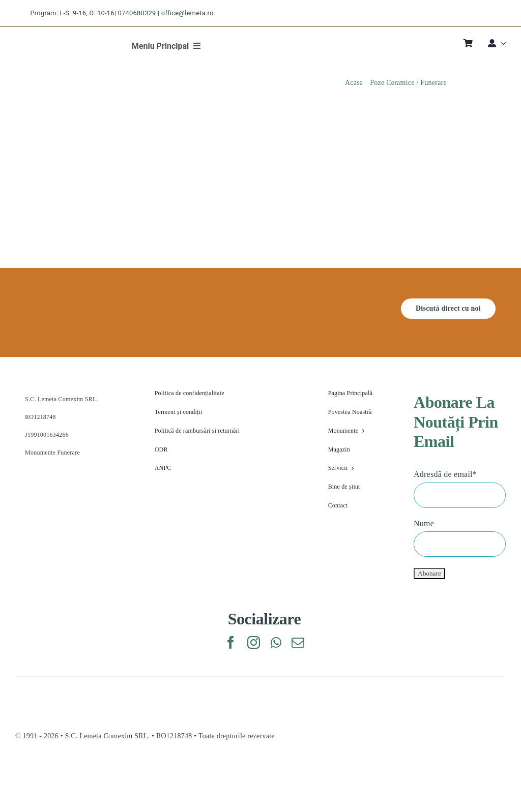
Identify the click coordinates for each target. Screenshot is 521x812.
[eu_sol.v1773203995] (93, 773)
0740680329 (137, 13)
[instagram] (469, 13)
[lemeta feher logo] (64, 302)
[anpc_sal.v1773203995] (397, 773)
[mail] (298, 642)
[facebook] (433, 13)
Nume (424, 523)
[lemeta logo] (48, 40)
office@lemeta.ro (187, 13)
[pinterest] (487, 13)
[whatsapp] (276, 642)
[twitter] (451, 13)
